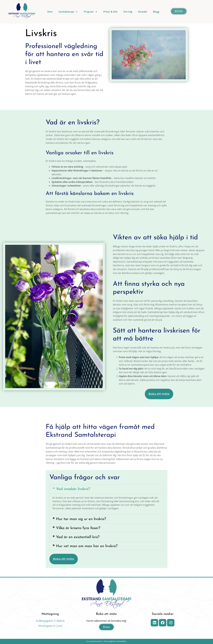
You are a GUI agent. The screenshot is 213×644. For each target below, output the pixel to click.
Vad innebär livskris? (73, 489)
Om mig (128, 12)
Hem (50, 12)
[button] (107, 489)
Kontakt (143, 12)
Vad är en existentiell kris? (78, 537)
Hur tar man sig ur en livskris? (81, 519)
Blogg (156, 12)
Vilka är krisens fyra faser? (78, 528)
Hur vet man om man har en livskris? (87, 546)
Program (91, 12)
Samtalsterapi (68, 12)
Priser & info (110, 12)
